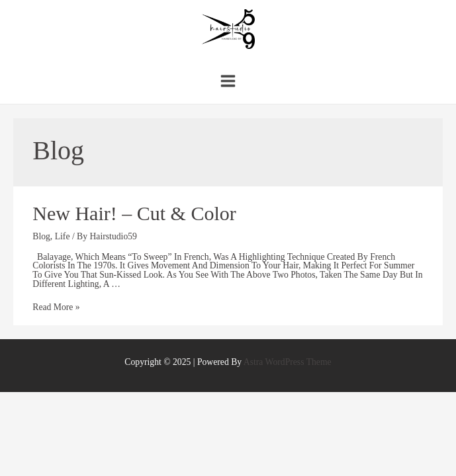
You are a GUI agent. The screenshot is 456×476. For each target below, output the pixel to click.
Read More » (56, 307)
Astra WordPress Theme (288, 362)
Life (63, 236)
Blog (41, 236)
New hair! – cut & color (134, 213)
